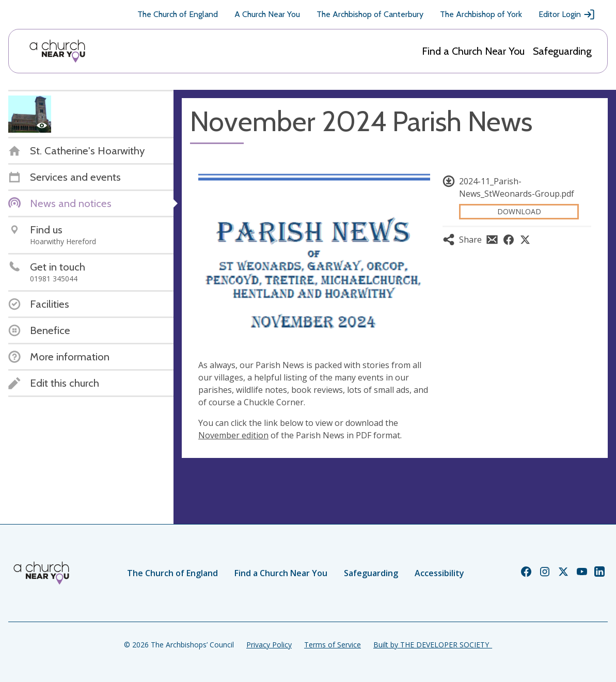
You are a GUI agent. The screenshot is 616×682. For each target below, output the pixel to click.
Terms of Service (333, 645)
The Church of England (178, 14)
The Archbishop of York (481, 14)
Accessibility (439, 573)
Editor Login (567, 14)
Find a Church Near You (473, 51)
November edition (233, 435)
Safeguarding (562, 51)
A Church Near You (267, 14)
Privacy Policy (269, 645)
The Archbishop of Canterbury (370, 14)
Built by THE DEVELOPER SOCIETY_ (433, 645)
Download (519, 211)
